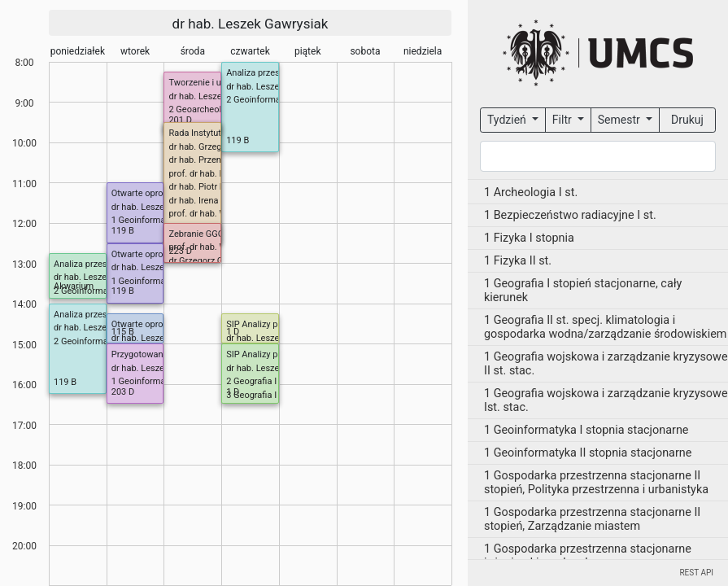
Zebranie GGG (196, 234)
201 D (180, 120)
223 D (180, 251)
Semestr (620, 120)
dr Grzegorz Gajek (204, 261)
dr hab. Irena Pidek (205, 201)
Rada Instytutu (197, 133)
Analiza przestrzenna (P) (275, 73)
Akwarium (74, 286)
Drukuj (687, 120)
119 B (238, 140)
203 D (123, 392)
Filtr (563, 120)
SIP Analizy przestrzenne (275, 324)
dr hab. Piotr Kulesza (209, 187)
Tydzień (508, 120)
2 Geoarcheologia (203, 109)
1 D (233, 332)
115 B (123, 332)
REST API (696, 573)
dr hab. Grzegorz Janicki (216, 147)
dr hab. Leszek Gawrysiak (251, 24)
